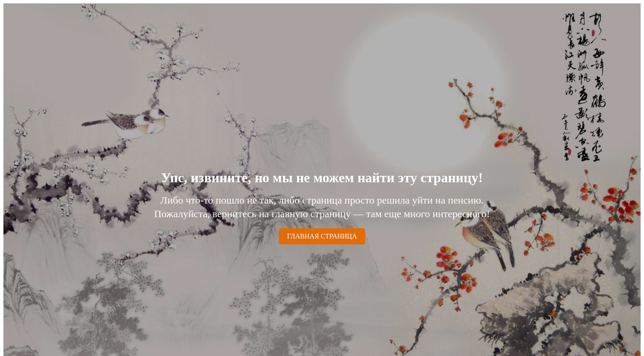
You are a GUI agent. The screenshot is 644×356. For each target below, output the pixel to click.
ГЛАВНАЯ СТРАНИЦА (322, 236)
